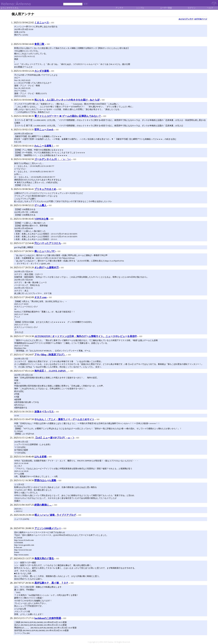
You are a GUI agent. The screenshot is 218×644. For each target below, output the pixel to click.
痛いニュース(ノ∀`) (45, 251)
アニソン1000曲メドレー (48, 528)
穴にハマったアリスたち (48, 243)
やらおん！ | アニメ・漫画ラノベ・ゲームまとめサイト (64, 419)
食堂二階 (40, 44)
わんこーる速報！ (44, 146)
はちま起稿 (40, 457)
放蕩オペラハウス (44, 412)
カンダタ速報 (42, 71)
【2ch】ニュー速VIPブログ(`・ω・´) (54, 438)
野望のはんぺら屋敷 (45, 480)
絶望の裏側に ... (43, 505)
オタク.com (40, 297)
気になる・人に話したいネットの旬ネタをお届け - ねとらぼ (67, 100)
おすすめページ (201, 19)
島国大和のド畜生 (44, 558)
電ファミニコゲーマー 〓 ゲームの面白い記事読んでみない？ (68, 116)
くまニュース (42, 23)
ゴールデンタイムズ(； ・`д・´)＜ (53, 159)
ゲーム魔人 (40, 205)
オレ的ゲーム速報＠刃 (46, 267)
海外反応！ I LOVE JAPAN (51, 371)
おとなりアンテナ (186, 19)
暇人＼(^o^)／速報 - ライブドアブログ (55, 515)
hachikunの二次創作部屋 (48, 618)
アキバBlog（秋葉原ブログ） (50, 355)
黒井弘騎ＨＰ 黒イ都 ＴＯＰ (51, 583)
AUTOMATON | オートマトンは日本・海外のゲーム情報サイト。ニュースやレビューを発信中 (86, 336)
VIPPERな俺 (41, 219)
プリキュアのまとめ (45, 189)
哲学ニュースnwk (44, 130)
